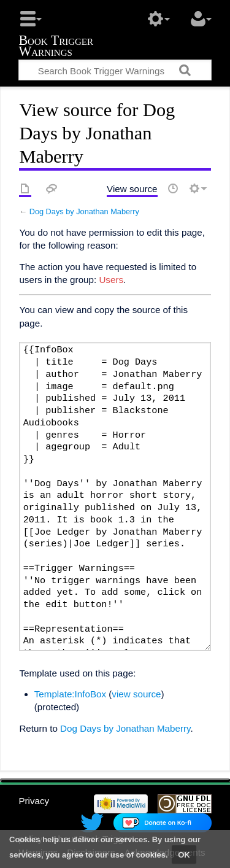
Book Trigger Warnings (56, 47)
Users (111, 280)
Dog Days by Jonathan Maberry (84, 211)
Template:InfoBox (70, 694)
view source (136, 694)
